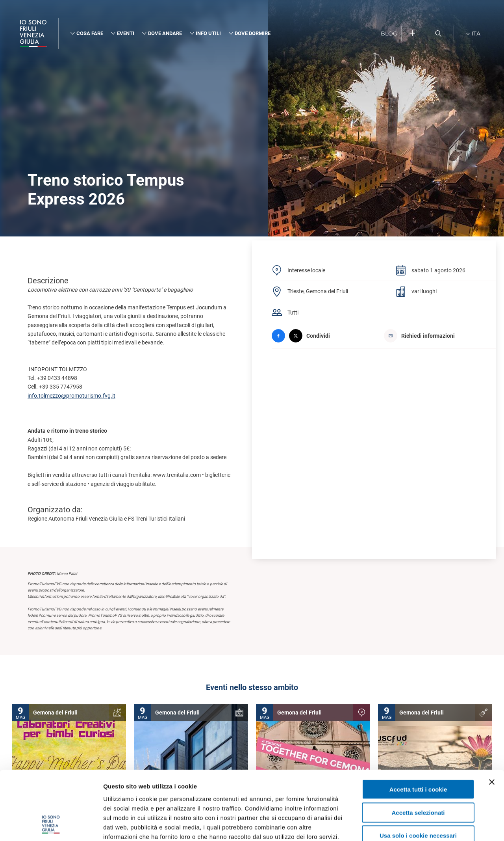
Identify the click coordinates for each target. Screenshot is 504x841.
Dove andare (165, 33)
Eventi (126, 33)
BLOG (389, 33)
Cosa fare (90, 33)
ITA (476, 33)
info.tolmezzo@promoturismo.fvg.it (71, 396)
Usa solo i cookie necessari (418, 774)
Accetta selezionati (418, 751)
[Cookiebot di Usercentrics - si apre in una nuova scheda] (51, 826)
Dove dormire (253, 33)
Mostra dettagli (414, 825)
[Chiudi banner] (492, 720)
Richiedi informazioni (419, 336)
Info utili (208, 33)
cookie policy (260, 794)
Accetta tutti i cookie (418, 728)
